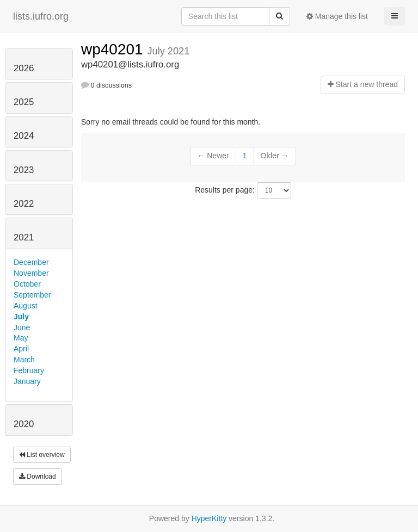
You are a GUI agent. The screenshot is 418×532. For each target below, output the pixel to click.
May (21, 338)
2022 (24, 204)
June (22, 327)
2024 (24, 136)
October (27, 284)
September (32, 295)
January (27, 381)
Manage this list (337, 16)
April (21, 349)
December (31, 262)
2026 (24, 68)
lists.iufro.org (41, 16)
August (26, 306)
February (29, 370)
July (21, 317)
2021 (24, 237)
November (31, 273)
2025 (24, 102)
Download (38, 477)
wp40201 (114, 49)
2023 (24, 170)
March (24, 360)
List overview (42, 455)
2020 (24, 424)
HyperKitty (209, 518)
